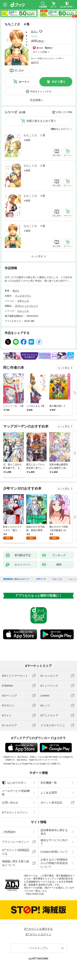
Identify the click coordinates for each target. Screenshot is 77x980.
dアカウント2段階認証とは (16, 852)
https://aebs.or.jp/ (35, 894)
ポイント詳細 (40, 52)
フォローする (41, 32)
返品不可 (35, 62)
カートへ (24, 82)
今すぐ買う (59, 82)
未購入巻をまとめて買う (41, 121)
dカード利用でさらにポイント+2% (46, 58)
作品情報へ (37, 100)
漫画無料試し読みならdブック (16, 579)
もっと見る (64, 368)
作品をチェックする (41, 91)
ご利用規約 (9, 832)
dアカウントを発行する (39, 929)
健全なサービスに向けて (54, 842)
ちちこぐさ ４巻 (34, 226)
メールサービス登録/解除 (16, 793)
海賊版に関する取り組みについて (16, 863)
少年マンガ (23, 301)
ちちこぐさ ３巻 (34, 196)
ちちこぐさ (23, 311)
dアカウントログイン (15, 812)
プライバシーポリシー (16, 842)
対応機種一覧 (49, 783)
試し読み (19, 70)
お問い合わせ (10, 803)
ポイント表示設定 (51, 803)
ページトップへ (39, 948)
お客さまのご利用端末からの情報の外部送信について (54, 863)
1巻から (55, 129)
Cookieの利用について (54, 852)
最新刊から (67, 129)
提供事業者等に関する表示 (54, 832)
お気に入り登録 (64, 112)
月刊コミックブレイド (27, 306)
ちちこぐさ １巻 (34, 135)
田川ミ (35, 32)
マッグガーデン (23, 296)
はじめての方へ (14, 783)
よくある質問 (49, 793)
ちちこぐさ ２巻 (34, 166)
